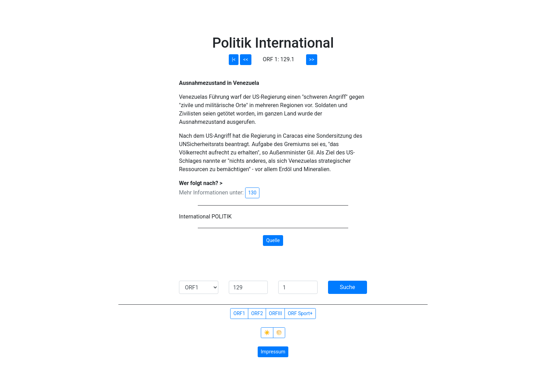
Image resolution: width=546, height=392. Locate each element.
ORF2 (257, 313)
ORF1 (239, 313)
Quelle (273, 240)
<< (245, 59)
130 (252, 193)
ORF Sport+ (300, 313)
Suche (348, 287)
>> (312, 59)
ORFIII (275, 313)
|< (234, 59)
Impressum (273, 352)
